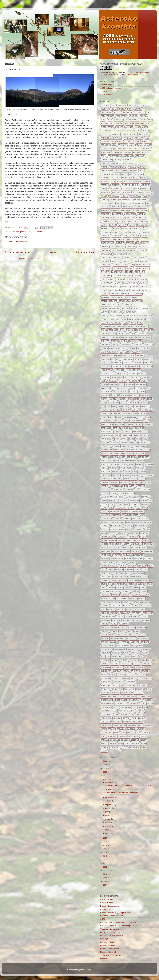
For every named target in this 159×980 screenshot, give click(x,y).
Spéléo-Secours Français (111, 955)
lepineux (123, 501)
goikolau (128, 363)
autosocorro (141, 200)
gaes (133, 334)
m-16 (123, 512)
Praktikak (136, 613)
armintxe (126, 160)
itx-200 (119, 417)
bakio (149, 203)
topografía (119, 682)
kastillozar (107, 454)
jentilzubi (119, 425)
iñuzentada (123, 395)
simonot (115, 660)
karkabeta (126, 446)
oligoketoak (119, 573)
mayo (108, 819)
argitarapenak (115, 156)
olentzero (106, 573)
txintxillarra (107, 704)
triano (148, 689)
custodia (105, 261)
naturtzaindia (107, 562)
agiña (103, 120)
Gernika (140, 356)
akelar (136, 123)
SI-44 (103, 657)
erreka (135, 287)
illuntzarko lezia (120, 388)
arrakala (132, 167)
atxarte (136, 189)
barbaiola (116, 207)
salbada (142, 635)
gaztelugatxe (144, 348)
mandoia (105, 526)
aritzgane (128, 156)
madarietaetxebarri (110, 515)
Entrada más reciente (17, 252)
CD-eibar (132, 250)
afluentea (134, 116)
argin (104, 156)
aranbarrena (120, 149)
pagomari (125, 595)
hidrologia (122, 374)
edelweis (119, 272)
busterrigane (107, 243)
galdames (106, 337)
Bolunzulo (134, 232)
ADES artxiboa (108, 116)
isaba (137, 406)
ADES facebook (107, 95)
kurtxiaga (106, 475)
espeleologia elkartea (126, 298)
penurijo (105, 606)
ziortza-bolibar (36, 232)
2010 (105, 874)
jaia (119, 421)
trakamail (106, 689)
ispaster (145, 406)
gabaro (104, 334)
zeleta (144, 740)
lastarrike (118, 490)
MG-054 (119, 544)
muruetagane (117, 559)
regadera (141, 627)
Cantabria (131, 247)
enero (108, 833)
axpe (119, 203)
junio (108, 815)
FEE (148, 319)
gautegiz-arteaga (118, 348)
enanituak (127, 276)
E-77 (103, 272)
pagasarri (106, 595)
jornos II (126, 428)
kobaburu (131, 457)
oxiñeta (135, 591)
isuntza (135, 410)
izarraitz (112, 421)
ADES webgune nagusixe (111, 88)
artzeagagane (136, 174)
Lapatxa (105, 486)
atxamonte (116, 189)
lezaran (145, 504)
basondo (141, 214)
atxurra (125, 196)
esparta (105, 294)
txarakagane (144, 696)
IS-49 (120, 406)
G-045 (146, 327)
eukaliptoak (136, 308)
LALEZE (142, 479)
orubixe (140, 584)
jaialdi (126, 421)
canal (122, 247)
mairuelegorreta (130, 515)
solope (137, 664)
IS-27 (135, 403)
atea (148, 181)
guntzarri (134, 366)
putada (120, 617)
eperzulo (130, 279)
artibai (124, 174)
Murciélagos (139, 555)
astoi (137, 178)
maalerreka (137, 512)
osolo (119, 588)
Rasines (113, 624)
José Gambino (138, 428)
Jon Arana (148, 425)
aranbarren (107, 149)
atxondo (127, 192)
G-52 (151, 330)
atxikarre (117, 192)
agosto (108, 808)
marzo (108, 826)
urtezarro (144, 725)
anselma (139, 138)
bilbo (123, 229)
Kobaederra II (107, 461)
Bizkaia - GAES (107, 909)
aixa (113, 123)
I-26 (102, 381)
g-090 (128, 330)
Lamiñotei (125, 483)
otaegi (127, 588)
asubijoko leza (108, 181)
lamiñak (105, 483)
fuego (139, 327)
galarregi (142, 334)
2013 (105, 863)
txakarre (139, 693)
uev (145, 707)
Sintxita (125, 660)
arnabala (115, 167)
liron (146, 508)
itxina (141, 417)
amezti (146, 131)
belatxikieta (134, 221)
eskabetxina (113, 290)
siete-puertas (118, 657)
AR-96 (114, 145)
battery (130, 218)
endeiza (120, 279)
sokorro (105, 664)
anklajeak (129, 138)
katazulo (129, 454)
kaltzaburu (106, 435)
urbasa (139, 715)
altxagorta (116, 131)
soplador (147, 664)
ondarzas (144, 580)
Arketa (117, 160)
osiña (103, 588)
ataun (119, 181)
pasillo (142, 598)
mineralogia (147, 544)
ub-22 (116, 707)
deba (135, 261)
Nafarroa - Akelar (107, 942)
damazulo (116, 261)
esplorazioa (125, 301)
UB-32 (122, 707)
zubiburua (115, 747)
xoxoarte (112, 736)
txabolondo (127, 693)
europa (104, 312)
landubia (147, 483)
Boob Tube (146, 232)
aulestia (113, 200)
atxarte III (106, 192)
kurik (135, 472)
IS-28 (140, 403)
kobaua (140, 464)
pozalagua (125, 613)
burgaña (127, 236)
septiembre (110, 805)
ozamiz (144, 591)
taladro (146, 671)
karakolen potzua (129, 443)
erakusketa (142, 279)
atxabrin (105, 189)
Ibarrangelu (111, 381)
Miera (126, 544)
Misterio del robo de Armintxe (115, 548)
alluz (137, 127)
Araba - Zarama (107, 899)
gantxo (124, 341)
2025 (105, 765)
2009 (105, 878)
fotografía (106, 327)
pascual (133, 598)
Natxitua (120, 562)
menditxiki (134, 537)
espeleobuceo (117, 294)
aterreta (105, 185)
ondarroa (133, 580)
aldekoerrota (108, 127)
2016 (105, 853)
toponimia (131, 682)
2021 (105, 779)
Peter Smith (146, 606)
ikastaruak (141, 385)
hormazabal (117, 377)
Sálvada (105, 638)
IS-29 (146, 403)
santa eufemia (123, 646)
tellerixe (141, 675)
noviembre (110, 797)
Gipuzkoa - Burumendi (109, 929)
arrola (117, 171)
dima (132, 265)
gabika (113, 334)
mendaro (122, 533)
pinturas (120, 609)
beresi (104, 225)
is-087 (103, 403)
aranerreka (134, 149)
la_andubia (148, 475)
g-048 (103, 330)
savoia (126, 653)
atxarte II (145, 189)
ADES (114, 72)
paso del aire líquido (111, 602)
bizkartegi (106, 232)
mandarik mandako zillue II (139, 522)
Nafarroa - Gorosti (108, 945)
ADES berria (121, 116)
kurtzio (116, 475)
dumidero (138, 269)
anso (147, 138)
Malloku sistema (140, 519)
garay (132, 341)
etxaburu (118, 305)
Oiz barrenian (111, 789)
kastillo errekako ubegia (138, 450)
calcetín (145, 243)
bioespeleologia (135, 229)
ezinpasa (122, 319)
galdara (116, 337)
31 (102, 105)
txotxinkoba (121, 704)
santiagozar (107, 649)
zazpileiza (113, 740)
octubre (109, 801)
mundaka (127, 555)
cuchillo (127, 258)
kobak (132, 464)
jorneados (106, 428)
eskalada (124, 290)
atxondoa (137, 192)
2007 (105, 885)
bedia (103, 221)
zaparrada (133, 736)
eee (127, 272)
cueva (136, 258)
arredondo (106, 171)
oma (128, 573)
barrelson (141, 207)
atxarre (126, 189)
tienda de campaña (120, 678)
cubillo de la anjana (122, 254)
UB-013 (143, 704)
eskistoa (135, 290)
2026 (105, 761)
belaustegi (146, 221)
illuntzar (105, 388)
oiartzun (142, 566)
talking (112, 675)
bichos (116, 229)
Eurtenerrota (129, 312)
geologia (136, 352)
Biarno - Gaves (106, 903)
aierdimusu (134, 120)
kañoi (138, 439)
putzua (144, 617)
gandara (105, 341)
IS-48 (114, 406)
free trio (130, 327)
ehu (144, 272)
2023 (105, 772)
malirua (118, 519)
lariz (125, 486)
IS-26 (129, 403)
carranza (105, 250)
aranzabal (106, 152)
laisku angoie (131, 479)
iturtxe (142, 414)
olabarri (129, 570)
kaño (132, 439)
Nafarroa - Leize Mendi (110, 949)
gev (113, 359)
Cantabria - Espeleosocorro (112, 916)
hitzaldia (105, 377)
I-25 (150, 377)
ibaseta (144, 381)
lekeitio (130, 493)
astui (143, 178)
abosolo (117, 113)
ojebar (110, 570)
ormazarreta (119, 584)
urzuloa (120, 729)
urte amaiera (120, 725)
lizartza (105, 512)
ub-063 (150, 704)
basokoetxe (129, 214)
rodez (130, 631)
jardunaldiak (137, 421)
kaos (145, 439)
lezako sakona (122, 504)
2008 (105, 881)
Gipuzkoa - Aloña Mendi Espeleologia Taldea (119, 926)
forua (140, 323)
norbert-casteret (110, 566)
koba (123, 457)
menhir (143, 537)
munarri (117, 555)
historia (133, 374)
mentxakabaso (124, 541)
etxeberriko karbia (110, 308)
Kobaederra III (122, 461)
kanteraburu (107, 439)
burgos (136, 236)
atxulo (104, 196)
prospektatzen (108, 617)
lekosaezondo (133, 497)
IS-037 (130, 399)
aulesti (104, 200)
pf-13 (103, 609)
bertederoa (142, 225)
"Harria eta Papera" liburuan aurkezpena (122, 793)
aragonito (123, 145)
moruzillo (125, 551)
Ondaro (105, 580)
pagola (115, 595)
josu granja (107, 432)
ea (112, 272)
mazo (103, 533)
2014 (105, 860)
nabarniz (148, 559)
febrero (109, 830)
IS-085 (150, 399)
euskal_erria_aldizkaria (112, 316)
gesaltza (105, 359)
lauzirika (129, 490)
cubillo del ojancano (111, 258)
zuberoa (105, 747)
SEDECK (145, 653)
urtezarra (133, 725)
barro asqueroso (119, 211)
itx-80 (134, 417)
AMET (139, 131)
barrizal (105, 211)
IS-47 (109, 406)
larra (131, 486)
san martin (123, 642)
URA (132, 715)
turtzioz (115, 693)
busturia (120, 243)
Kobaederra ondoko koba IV (114, 464)
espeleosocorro (109, 301)
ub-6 (135, 707)
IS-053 (137, 399)
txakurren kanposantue (113, 696)
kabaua (136, 432)
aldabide (145, 123)
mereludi (137, 541)
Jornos (116, 428)
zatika (104, 740)
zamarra (123, 736)
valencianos (107, 733)
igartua (113, 385)
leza (151, 501)
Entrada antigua (85, 252)
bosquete (106, 236)
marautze (128, 526)
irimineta (144, 395)
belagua (123, 221)
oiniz (103, 570)
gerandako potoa (126, 356)
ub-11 (110, 707)
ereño (118, 283)
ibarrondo (134, 381)
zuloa (144, 747)
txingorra (148, 700)
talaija (104, 675)
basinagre (106, 214)
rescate (114, 631)
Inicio (53, 252)
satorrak (105, 653)
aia (126, 120)
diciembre (110, 782)
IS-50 (125, 406)
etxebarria (129, 305)
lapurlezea (115, 486)
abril (107, 823)
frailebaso (119, 327)
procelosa (148, 613)
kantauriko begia (141, 435)
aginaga (144, 116)
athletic (115, 185)
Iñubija (142, 392)
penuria (146, 602)
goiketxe (149, 359)
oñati (103, 584)
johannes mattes (133, 425)
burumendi (122, 240)
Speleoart (104, 91)
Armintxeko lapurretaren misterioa (118, 163)
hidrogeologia (108, 374)
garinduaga (25, 232)
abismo (123, 109)
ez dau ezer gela (109, 319)
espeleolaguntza (134, 294)
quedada (116, 620)
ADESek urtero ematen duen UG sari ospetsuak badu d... (129, 785)
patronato (136, 602)
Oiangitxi (132, 566)
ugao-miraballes (109, 711)
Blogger (88, 970)
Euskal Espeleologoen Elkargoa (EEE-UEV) (118, 922)
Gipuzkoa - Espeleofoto (110, 932)
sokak (150, 660)
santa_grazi (137, 646)
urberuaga (106, 718)
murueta (105, 559)
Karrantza (119, 450)
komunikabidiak (126, 468)
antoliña (105, 142)
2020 (105, 838)
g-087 (116, 330)
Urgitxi (134, 718)
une (116, 715)
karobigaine (107, 450)
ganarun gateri (144, 337)
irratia (104, 399)
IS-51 (131, 406)
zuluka (104, 751)
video (103, 736)
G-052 (109, 330)
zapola (143, 736)
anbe (135, 134)
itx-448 (127, 417)
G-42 (140, 330)
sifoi (128, 657)
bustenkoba (134, 240)
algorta (120, 127)
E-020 (147, 269)
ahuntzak (118, 120)
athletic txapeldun (130, 185)
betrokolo (106, 229)
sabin (137, 631)
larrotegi (140, 486)
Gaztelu (132, 348)
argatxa (146, 152)
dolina (129, 269)
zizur (143, 744)
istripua (126, 410)
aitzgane (105, 123)
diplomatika (106, 269)
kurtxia (142, 472)
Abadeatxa (122, 105)
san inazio (131, 638)
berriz (132, 225)
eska (103, 290)
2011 (105, 871)
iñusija (113, 395)
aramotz (148, 145)
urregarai (106, 722)
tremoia (140, 689)
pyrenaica (106, 620)
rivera (122, 631)
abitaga (138, 109)
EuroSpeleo (115, 312)
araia (132, 145)
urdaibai (117, 718)
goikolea (138, 363)
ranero (104, 624)
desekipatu (106, 265)
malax (143, 515)
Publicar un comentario (18, 242)
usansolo (131, 729)
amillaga (105, 134)
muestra (135, 551)
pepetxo (127, 606)
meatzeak (112, 533)
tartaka (121, 675)
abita (130, 109)
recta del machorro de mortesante (118, 627)
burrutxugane (108, 240)
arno (124, 167)
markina (105, 530)
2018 (105, 845)
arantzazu (146, 149)
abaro (142, 105)
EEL (132, 272)
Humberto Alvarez (133, 377)
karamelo (106, 446)
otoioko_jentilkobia (111, 591)
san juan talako (108, 642)
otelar (135, 588)
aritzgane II (140, 156)
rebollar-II (124, 624)
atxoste (147, 192)
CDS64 (103, 919)
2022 (105, 776)
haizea (149, 366)
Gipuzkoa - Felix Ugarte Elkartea (114, 936)
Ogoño (123, 566)
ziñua (120, 744)
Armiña (140, 163)
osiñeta (111, 588)
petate (136, 606)
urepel (126, 718)
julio (107, 812)
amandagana (129, 131)
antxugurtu (117, 142)
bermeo (112, 225)
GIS (118, 359)
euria (146, 308)
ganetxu (115, 341)
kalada (145, 432)
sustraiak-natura (121, 671)
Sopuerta (105, 667)
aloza (144, 127)
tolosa (134, 678)
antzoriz (128, 142)
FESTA (125, 323)
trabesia (142, 686)
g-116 (135, 330)
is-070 (143, 399)
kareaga (116, 446)
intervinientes (121, 392)
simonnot (105, 660)
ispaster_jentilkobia (111, 410)
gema (127, 352)
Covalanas (106, 254)
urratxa (143, 718)
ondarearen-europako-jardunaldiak (131, 577)
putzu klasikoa (132, 617)
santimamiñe (120, 649)
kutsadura (136, 475)
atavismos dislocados (134, 181)
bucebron (117, 236)
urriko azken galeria (133, 722)
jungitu (118, 432)
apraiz (145, 142)
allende (129, 127)
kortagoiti (140, 468)
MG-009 (146, 541)
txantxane (131, 696)
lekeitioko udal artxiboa (113, 497)
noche (133, 562)
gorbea (148, 363)
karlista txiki (139, 446)
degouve (143, 261)
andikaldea (144, 134)
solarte (115, 664)
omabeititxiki (138, 573)
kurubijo (125, 475)
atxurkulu (114, 196)
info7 (148, 388)
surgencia (140, 667)
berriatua (122, 225)
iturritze (105, 414)
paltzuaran (122, 598)
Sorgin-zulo (117, 667)
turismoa (105, 693)
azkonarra (139, 203)
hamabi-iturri (107, 370)
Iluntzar (140, 388)
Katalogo (118, 454)
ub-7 (140, 707)
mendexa (144, 533)
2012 (105, 867)
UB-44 (129, 707)
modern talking (139, 548)
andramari (117, 138)
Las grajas (106, 490)
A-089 (113, 105)
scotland (135, 653)
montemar (106, 551)
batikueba (114, 218)
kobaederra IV (137, 461)
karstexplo (105, 939)
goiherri (139, 359)
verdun (145, 733)
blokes (116, 232)
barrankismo (128, 207)
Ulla (142, 711)
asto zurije (128, 178)
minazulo (135, 544)
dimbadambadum (143, 265)
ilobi (132, 388)
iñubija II (105, 395)
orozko (131, 584)
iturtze (104, 417)
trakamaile (117, 689)
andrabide (106, 138)
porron (115, 613)
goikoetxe (117, 363)
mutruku (138, 559)
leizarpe (105, 493)
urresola (117, 722)
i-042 (145, 377)
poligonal (139, 609)
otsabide (126, 591)
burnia (145, 236)
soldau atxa (126, 664)
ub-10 (103, 707)
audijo (146, 196)
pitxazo (130, 609)
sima (141, 657)
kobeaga (149, 464)
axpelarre (128, 203)
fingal (133, 323)
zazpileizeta (125, 740)
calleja (114, 247)
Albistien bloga (106, 85)
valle (117, 733)
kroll (127, 472)
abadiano (133, 105)
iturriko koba (147, 410)
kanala (117, 435)
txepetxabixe (107, 700)
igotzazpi (129, 385)
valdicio (141, 729)
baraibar (105, 207)
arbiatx (137, 152)
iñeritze (133, 392)
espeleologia (107, 298)
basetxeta (143, 211)
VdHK (123, 733)
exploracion (146, 316)
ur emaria (124, 715)
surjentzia (106, 671)
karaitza (115, 443)
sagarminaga (107, 635)
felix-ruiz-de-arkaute (111, 323)
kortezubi (106, 472)
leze (111, 508)
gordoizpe (106, 366)
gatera (104, 348)
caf (138, 243)
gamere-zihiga (128, 337)
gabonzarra (123, 334)
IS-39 (103, 406)
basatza (133, 211)
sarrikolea (133, 649)
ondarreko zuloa (118, 580)
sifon (135, 657)
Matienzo (138, 530)
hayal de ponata (133, 370)
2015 (105, 856)
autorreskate (126, 200)
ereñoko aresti (130, 283)
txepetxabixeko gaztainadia (128, 700)
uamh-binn (133, 704)
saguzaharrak (122, 635)
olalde (138, 570)
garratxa (148, 345)
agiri (110, 120)
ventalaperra (134, 733)
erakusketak (107, 283)
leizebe (121, 493)
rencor (105, 631)
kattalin (105, 457)
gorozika (117, 366)
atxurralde (136, 196)
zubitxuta (135, 747)
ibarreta (123, 381)
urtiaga (111, 729)
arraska (142, 167)
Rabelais (146, 620)
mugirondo (106, 555)
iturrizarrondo (129, 414)
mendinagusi (107, 537)
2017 (105, 849)
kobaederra (143, 457)
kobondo (113, 468)
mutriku (129, 559)
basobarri (117, 214)
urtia (103, 729)
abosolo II (127, 113)
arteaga (105, 174)
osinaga (149, 584)
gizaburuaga (127, 359)
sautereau (117, 653)
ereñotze (143, 283)
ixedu (147, 417)
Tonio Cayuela (145, 678)
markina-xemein (117, 530)
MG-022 (104, 544)
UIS (137, 711)
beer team (112, 221)
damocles (127, 261)
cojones (142, 250)
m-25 (128, 512)
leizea (113, 493)
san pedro (134, 642)
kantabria (126, 435)
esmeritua (145, 290)
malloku (127, 519)
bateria (104, 218)
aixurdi (120, 123)
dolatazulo (119, 269)
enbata (137, 276)
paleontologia (108, 598)
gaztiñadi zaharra (110, 352)
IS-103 (110, 403)
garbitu (116, 345)
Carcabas (142, 247)
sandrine (145, 642)
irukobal (113, 399)
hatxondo (120, 370)
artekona (115, 174)
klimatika (115, 457)
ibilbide (104, 385)
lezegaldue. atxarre (124, 508)
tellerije (131, 675)
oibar (151, 566)
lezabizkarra (107, 504)
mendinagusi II (121, 537)
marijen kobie (141, 526)
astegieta (116, 178)
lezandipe (135, 504)
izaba (103, 421)
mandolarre (116, 526)
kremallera (118, 472)
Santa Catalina (108, 646)
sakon (133, 635)
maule (147, 530)
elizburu (117, 276)
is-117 (123, 403)
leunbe (144, 501)
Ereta (117, 287)
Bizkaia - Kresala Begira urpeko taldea (116, 913)
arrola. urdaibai (130, 171)
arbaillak (127, 152)
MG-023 (111, 544)
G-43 (146, 330)
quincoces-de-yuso (131, 620)
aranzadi (117, 152)
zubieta (125, 747)
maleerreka (107, 519)
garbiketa (106, 345)
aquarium (105, 145)
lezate (104, 508)
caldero (105, 247)
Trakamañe (129, 689)
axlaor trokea (108, 203)
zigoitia (113, 744)
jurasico (127, 432)
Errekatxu (145, 287)
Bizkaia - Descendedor (110, 906)
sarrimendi (145, 649)
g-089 (122, 330)
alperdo (105, 131)
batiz (123, 218)
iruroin (123, 399)
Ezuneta (132, 319)
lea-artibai (145, 490)
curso (143, 258)
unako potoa (107, 715)
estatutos (137, 301)
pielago (111, 609)
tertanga (105, 678)
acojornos (139, 113)
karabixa (105, 443)
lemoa (104, 501)
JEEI (146, 421)
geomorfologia (108, 356)
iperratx (134, 395)
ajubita (128, 123)
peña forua (116, 606)
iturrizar (116, 414)
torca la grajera (128, 686)
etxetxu (125, 308)
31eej (107, 105)
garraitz (138, 345)
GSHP (125, 366)
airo (150, 120)
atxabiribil (146, 185)
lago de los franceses (112, 479)
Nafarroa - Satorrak (108, 952)
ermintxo (125, 287)
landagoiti (136, 483)
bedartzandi (141, 218)
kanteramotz (121, 439)
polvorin (105, 613)
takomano (136, 671)
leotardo (113, 501)
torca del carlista (110, 686)
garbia (139, 341)
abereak (115, 109)
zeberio (136, 740)
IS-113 (116, 403)
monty (115, 551)
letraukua (134, 501)
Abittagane (106, 113)
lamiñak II (114, 483)
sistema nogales (138, 660)
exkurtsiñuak (132, 316)
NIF (127, 562)
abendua (105, 109)
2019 (105, 842)
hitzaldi (142, 374)
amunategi (126, 134)
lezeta (139, 508)
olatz (145, 570)
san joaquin (143, 638)
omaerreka (106, 577)
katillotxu (139, 454)
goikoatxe (106, 363)
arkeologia (106, 160)
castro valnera (119, 250)
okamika (119, 570)
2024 (105, 768)
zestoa (104, 744)
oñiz (110, 584)
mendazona (133, 533)
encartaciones (108, 279)
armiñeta (105, 167)
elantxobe (106, 276)
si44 (108, 657)
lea (136, 490)
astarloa (16, 232)
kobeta (104, 468)
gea (122, 352)
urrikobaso (106, 725)
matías (129, 530)
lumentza (115, 512)
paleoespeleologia (140, 595)
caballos (130, 243)
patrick (126, 602)
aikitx (143, 120)
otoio (143, 588)
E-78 (108, 272)
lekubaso (146, 497)
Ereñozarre (107, 287)
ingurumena (107, 392)
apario (137, 142)
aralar (139, 145)
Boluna (124, 232)
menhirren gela (108, 541)
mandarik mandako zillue (113, 522)
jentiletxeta (107, 425)
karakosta (145, 443)
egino (138, 272)
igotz (121, 385)
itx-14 (112, 417)
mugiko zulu (147, 551)
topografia (106, 682)
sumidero (129, 667)
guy (142, 366)
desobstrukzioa (120, 265)
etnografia (106, 305)
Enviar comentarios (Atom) (28, 258)
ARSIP (141, 171)
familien (141, 319)
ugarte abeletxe (126, 711)
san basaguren (117, 638)
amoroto (115, 134)
